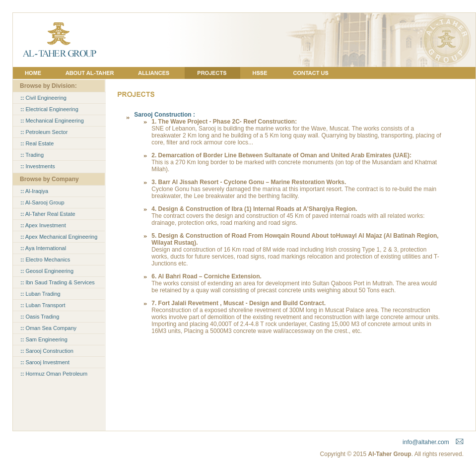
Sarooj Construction (47, 351)
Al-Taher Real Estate (48, 214)
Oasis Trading (40, 317)
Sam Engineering (44, 339)
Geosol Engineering (47, 271)
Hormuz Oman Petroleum (54, 374)
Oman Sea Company (48, 328)
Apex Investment (43, 225)
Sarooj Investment (45, 362)
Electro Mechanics (45, 260)
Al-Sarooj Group (42, 202)
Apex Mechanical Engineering (59, 237)
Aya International (43, 248)
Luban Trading (40, 294)
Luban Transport (43, 305)
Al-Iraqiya (34, 191)
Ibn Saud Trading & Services (58, 282)
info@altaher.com (426, 442)
